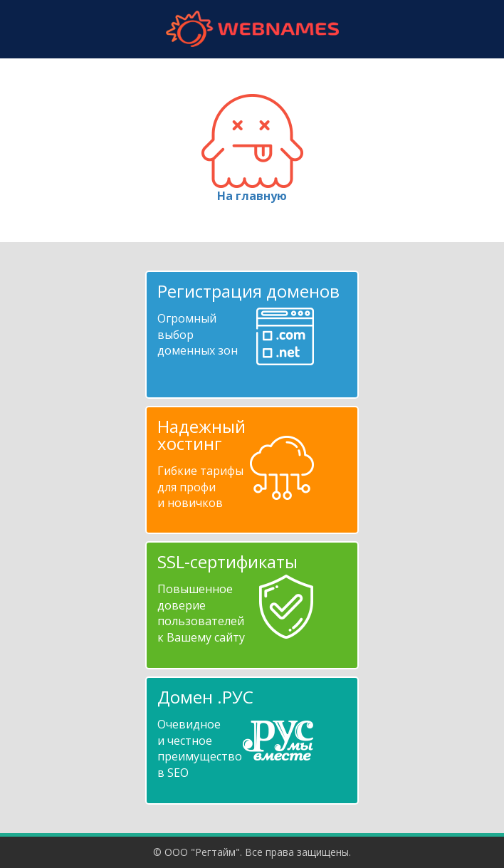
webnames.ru (252, 29)
